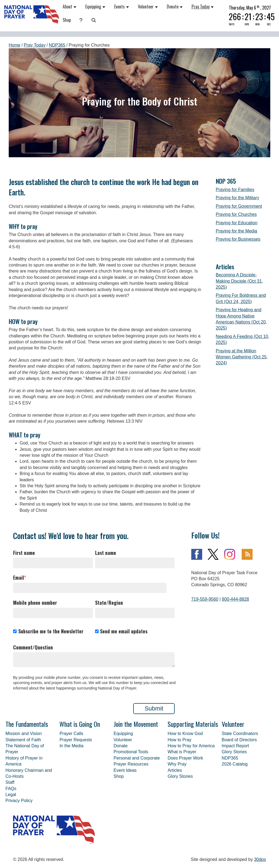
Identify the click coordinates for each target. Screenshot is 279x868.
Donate (173, 7)
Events (119, 7)
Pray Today (201, 7)
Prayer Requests (76, 740)
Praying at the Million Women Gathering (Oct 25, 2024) (242, 357)
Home (15, 45)
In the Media (71, 746)
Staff (10, 782)
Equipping (93, 7)
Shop (67, 20)
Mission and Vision (24, 734)
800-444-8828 (235, 599)
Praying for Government (239, 206)
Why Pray (177, 764)
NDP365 (57, 45)
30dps (260, 859)
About (67, 7)
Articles (175, 770)
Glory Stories (180, 776)
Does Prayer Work (185, 758)
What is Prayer (182, 752)
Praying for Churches (236, 214)
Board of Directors (239, 740)
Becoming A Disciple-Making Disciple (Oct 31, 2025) (239, 281)
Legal (11, 795)
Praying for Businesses (238, 239)
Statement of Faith (23, 740)
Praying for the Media (236, 231)
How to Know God (185, 734)
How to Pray (179, 740)
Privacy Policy (19, 801)
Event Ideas (125, 770)
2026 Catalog (235, 764)
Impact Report (235, 746)
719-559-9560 (205, 599)
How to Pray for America (191, 746)
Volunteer (146, 7)
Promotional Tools (131, 752)
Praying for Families (235, 190)
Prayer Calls (71, 734)
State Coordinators (240, 734)
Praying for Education (237, 223)
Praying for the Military (237, 198)
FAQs (11, 789)
